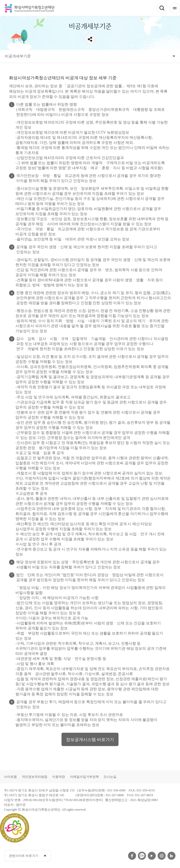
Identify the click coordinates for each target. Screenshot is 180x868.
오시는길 (110, 777)
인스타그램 (162, 856)
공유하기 (90, 39)
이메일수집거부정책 (84, 777)
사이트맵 (10, 777)
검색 (162, 8)
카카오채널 (142, 856)
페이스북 (132, 856)
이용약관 (59, 777)
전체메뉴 (175, 8)
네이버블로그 (171, 856)
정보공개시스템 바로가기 (90, 740)
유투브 (152, 856)
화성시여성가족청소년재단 (30, 8)
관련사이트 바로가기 (24, 856)
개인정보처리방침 (35, 777)
